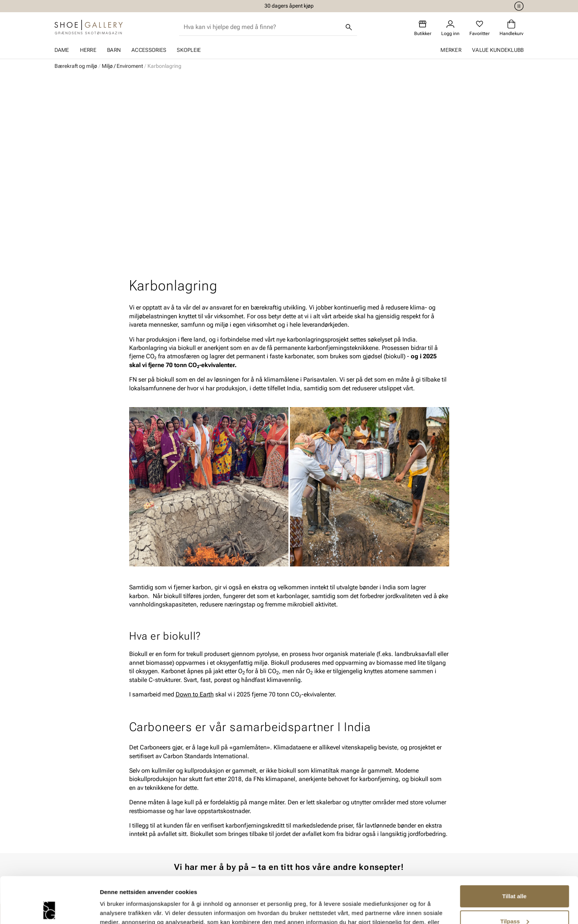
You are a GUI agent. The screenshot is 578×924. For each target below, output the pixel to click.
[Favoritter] (480, 28)
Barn (114, 50)
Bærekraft (403, 804)
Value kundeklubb (498, 50)
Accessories (149, 50)
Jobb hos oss (408, 831)
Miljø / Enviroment (122, 66)
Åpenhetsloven (322, 818)
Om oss (400, 792)
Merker (451, 50)
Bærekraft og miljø (76, 66)
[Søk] (349, 27)
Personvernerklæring (242, 831)
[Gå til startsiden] (89, 27)
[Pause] (518, 6)
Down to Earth (195, 515)
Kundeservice (233, 792)
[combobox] (262, 27)
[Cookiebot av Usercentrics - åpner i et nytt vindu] (49, 909)
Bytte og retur (233, 804)
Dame (62, 50)
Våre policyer (320, 804)
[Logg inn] (450, 28)
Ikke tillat (514, 903)
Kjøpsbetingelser (237, 818)
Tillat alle (514, 853)
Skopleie (189, 50)
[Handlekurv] (512, 28)
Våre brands (406, 818)
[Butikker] (423, 28)
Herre (88, 50)
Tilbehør (138, 818)
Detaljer (110, 909)
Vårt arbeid (317, 792)
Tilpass (515, 878)
